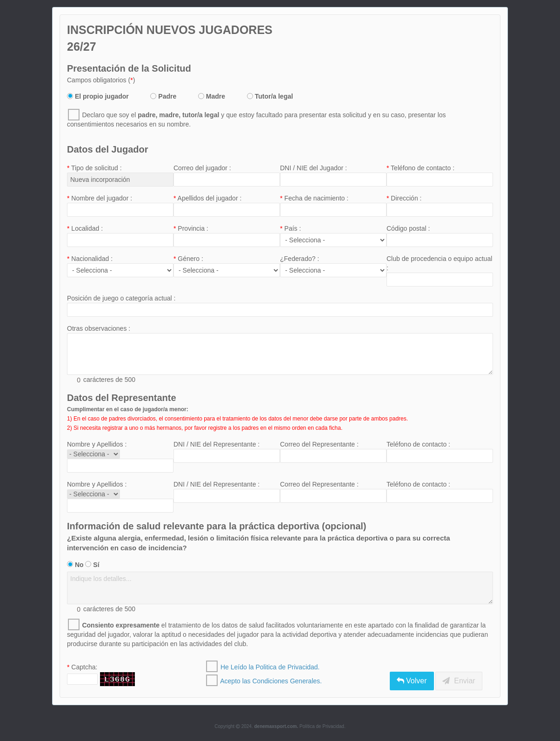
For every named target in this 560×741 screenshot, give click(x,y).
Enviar (459, 681)
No (75, 565)
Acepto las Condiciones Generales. (271, 681)
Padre (163, 96)
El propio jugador (98, 96)
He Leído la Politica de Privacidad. (270, 667)
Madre (212, 96)
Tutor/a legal (270, 96)
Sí (92, 565)
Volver (412, 681)
